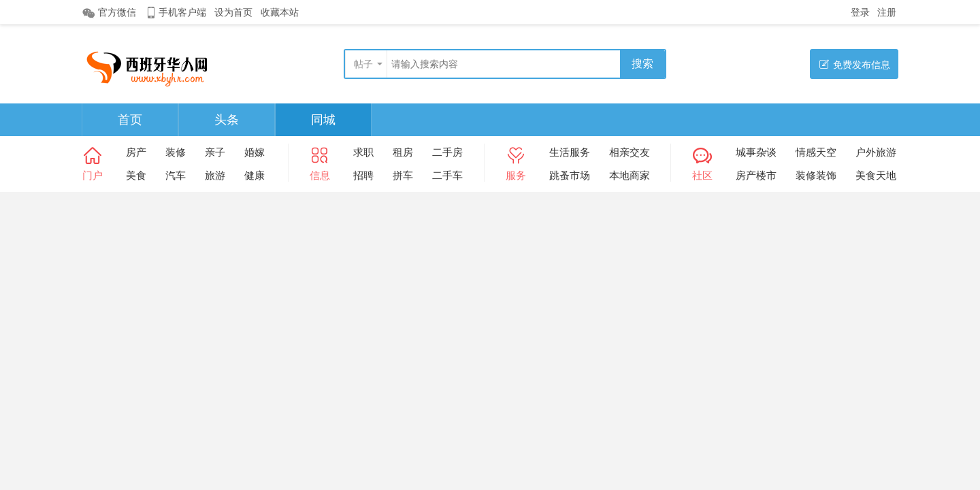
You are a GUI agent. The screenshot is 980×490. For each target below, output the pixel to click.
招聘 (363, 175)
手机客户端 (175, 13)
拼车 (403, 175)
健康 (255, 175)
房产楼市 (756, 175)
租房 (403, 152)
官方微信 (109, 13)
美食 (136, 175)
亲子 (215, 152)
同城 (323, 120)
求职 (363, 152)
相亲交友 (630, 152)
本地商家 (630, 175)
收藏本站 (280, 12)
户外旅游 (876, 152)
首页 (130, 120)
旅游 (215, 175)
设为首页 (233, 12)
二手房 (447, 152)
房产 (136, 152)
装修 (176, 152)
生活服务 (570, 152)
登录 (860, 12)
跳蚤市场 (570, 175)
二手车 (447, 175)
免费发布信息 (854, 64)
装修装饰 (816, 175)
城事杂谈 (756, 152)
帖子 (363, 64)
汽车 (176, 175)
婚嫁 (255, 152)
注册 (887, 12)
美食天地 (876, 175)
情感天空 (816, 152)
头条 (227, 120)
